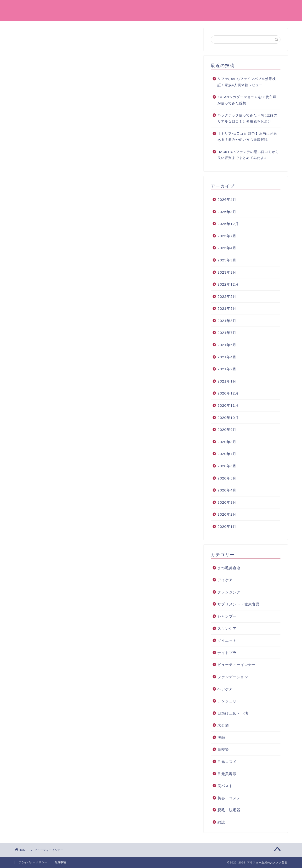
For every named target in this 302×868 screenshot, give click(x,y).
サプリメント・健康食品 (239, 604)
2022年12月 (228, 284)
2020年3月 (227, 502)
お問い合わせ (273, 7)
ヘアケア (225, 689)
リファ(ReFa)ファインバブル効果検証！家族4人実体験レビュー (247, 82)
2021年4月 (227, 357)
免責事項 (60, 862)
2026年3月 (227, 212)
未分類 (223, 725)
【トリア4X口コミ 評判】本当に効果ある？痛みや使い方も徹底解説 (247, 137)
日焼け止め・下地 (233, 713)
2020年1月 (227, 527)
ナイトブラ (227, 653)
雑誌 (221, 822)
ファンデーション (164, 7)
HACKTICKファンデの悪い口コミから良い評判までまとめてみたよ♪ (248, 155)
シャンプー (227, 616)
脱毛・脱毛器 (229, 810)
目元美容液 (227, 774)
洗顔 (221, 737)
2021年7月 (227, 333)
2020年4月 (227, 490)
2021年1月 (227, 381)
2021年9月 (227, 308)
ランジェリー (229, 701)
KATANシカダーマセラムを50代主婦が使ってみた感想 (247, 100)
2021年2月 (227, 369)
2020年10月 (228, 418)
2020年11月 (228, 405)
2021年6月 (227, 345)
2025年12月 (228, 224)
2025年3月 (227, 260)
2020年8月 (227, 442)
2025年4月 (227, 248)
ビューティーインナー (237, 665)
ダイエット (227, 640)
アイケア (225, 580)
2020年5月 (227, 478)
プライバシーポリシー (33, 862)
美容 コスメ (203, 7)
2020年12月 (228, 393)
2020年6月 (227, 466)
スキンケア (227, 628)
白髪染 (223, 749)
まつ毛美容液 (229, 568)
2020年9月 (227, 430)
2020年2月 (227, 514)
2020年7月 (227, 454)
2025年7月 (227, 236)
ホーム (131, 7)
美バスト (225, 786)
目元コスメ (227, 762)
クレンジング (238, 7)
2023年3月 (227, 272)
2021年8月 (227, 321)
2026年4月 (227, 200)
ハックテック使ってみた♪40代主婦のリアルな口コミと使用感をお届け (247, 118)
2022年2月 (227, 296)
